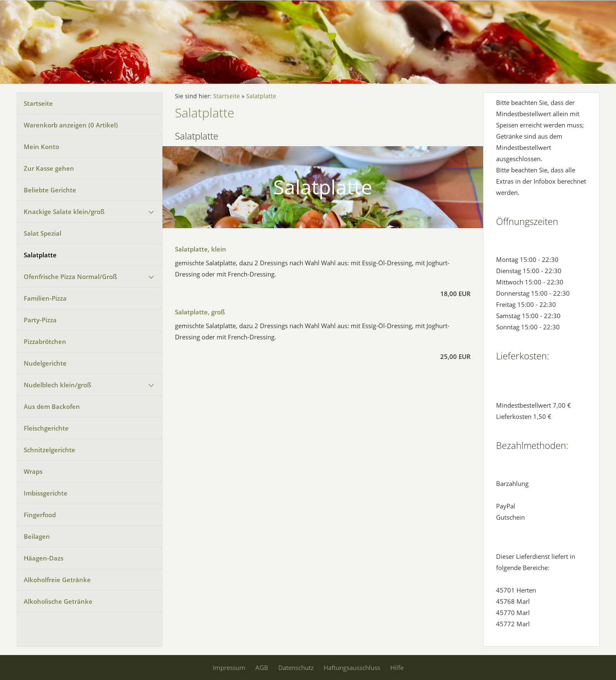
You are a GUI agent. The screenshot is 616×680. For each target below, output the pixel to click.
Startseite (38, 103)
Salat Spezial (42, 233)
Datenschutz (296, 668)
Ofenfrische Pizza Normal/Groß (70, 276)
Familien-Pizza (45, 298)
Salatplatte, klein (201, 249)
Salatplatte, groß (200, 312)
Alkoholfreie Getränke (57, 580)
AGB (262, 668)
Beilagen (37, 536)
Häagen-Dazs (44, 558)
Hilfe (397, 668)
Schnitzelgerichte (50, 450)
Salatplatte (40, 255)
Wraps (33, 471)
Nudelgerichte (45, 363)
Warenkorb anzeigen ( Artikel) (71, 125)
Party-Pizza (40, 320)
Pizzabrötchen (45, 341)
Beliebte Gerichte (50, 190)
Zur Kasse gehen (49, 168)
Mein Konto (41, 147)
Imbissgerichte (46, 493)
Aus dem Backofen (52, 406)
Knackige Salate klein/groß (64, 212)
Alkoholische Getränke (58, 601)
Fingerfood (40, 515)
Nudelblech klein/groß (57, 385)
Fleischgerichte (46, 428)
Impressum (229, 668)
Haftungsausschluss (352, 668)
